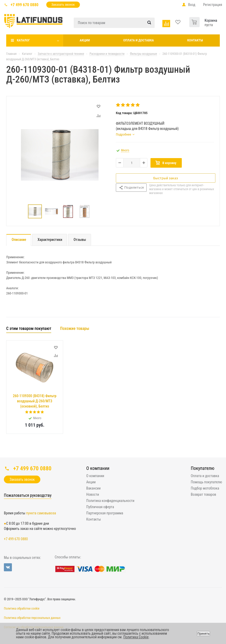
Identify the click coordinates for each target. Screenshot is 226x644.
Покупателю (203, 468)
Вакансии (94, 488)
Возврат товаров (204, 494)
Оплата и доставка (138, 40)
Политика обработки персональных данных (32, 618)
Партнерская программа (105, 513)
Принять (203, 634)
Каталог (23, 40)
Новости (93, 494)
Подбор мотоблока (205, 488)
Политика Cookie (136, 637)
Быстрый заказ (166, 178)
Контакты (195, 40)
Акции (85, 40)
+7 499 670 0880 (25, 5)
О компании (98, 468)
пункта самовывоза (41, 513)
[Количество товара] (132, 163)
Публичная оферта (100, 507)
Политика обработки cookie (22, 609)
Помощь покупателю (206, 482)
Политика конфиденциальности (110, 501)
